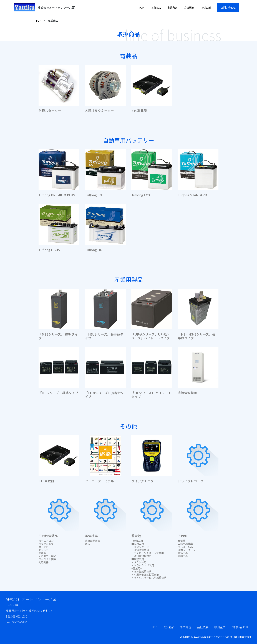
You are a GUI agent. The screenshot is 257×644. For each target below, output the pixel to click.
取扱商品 (156, 7)
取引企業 (206, 7)
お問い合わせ (228, 7)
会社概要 (189, 7)
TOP (141, 7)
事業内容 (172, 7)
